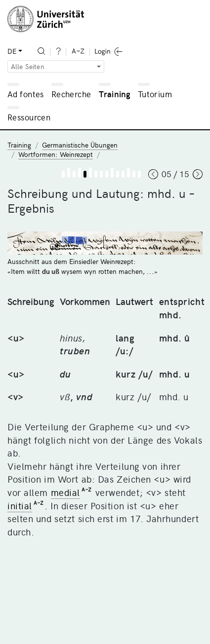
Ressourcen (29, 117)
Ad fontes (26, 94)
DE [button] (12, 51)
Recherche (71, 94)
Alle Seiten (28, 66)
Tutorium (155, 94)
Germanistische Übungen (80, 145)
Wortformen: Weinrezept (56, 154)
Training (115, 94)
